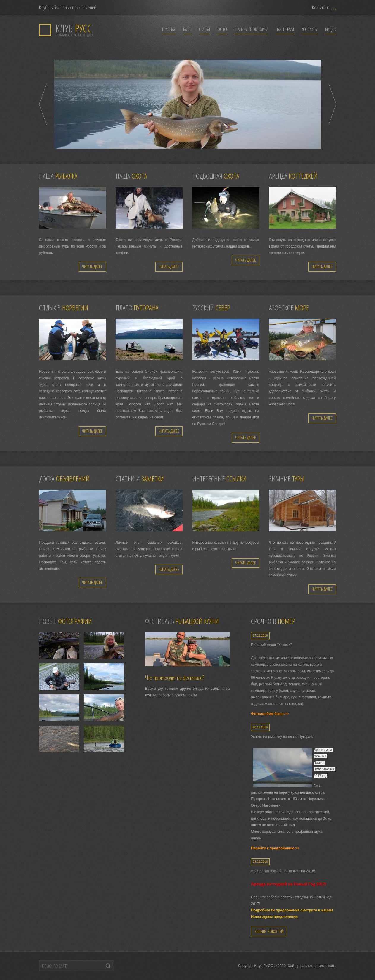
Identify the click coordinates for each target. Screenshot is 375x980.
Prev (43, 104)
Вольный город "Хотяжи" (272, 645)
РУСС (74, 28)
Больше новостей (269, 931)
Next (332, 104)
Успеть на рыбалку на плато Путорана (283, 737)
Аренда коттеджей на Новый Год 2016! (283, 871)
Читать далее (92, 267)
